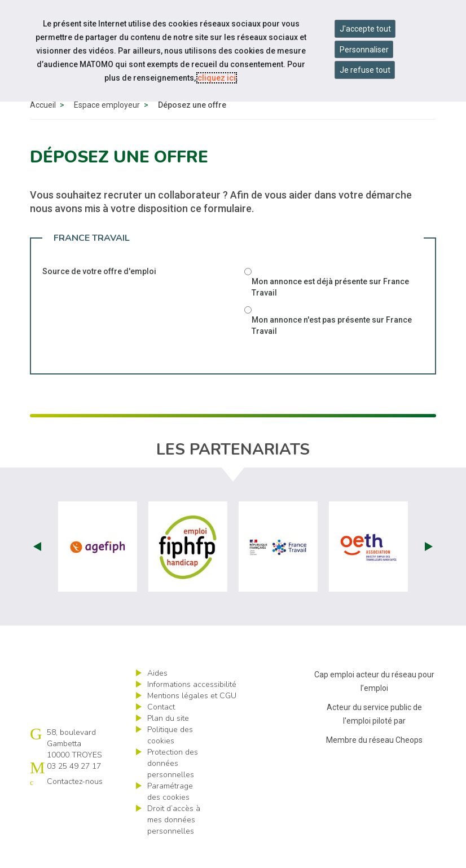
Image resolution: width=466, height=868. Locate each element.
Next (429, 569)
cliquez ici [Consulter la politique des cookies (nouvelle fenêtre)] (217, 78)
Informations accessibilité (192, 707)
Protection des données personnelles (173, 786)
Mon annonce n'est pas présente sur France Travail (332, 348)
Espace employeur (107, 127)
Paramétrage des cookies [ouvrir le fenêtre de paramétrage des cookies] (170, 814)
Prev (37, 569)
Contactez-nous (75, 804)
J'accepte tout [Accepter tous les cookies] (365, 29)
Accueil (43, 127)
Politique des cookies (170, 758)
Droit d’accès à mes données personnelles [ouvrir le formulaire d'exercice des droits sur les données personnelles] (174, 842)
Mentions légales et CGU (192, 718)
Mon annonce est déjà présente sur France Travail (330, 310)
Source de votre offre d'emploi (99, 294)
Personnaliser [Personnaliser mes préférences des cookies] (364, 50)
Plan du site (168, 741)
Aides (157, 696)
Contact (161, 730)
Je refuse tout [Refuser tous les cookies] (365, 70)
